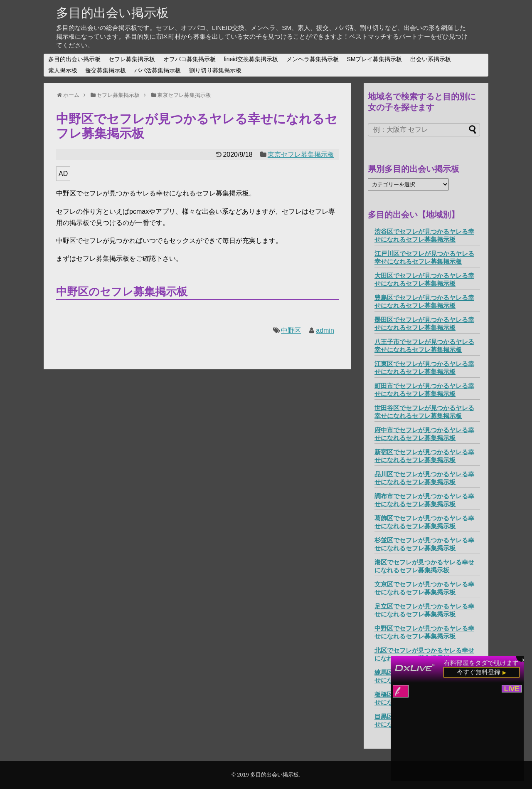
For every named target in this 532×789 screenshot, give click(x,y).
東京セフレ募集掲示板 (301, 155)
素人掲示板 (63, 70)
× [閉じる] (524, 659)
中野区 (291, 330)
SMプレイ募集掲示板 (374, 59)
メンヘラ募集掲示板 (313, 59)
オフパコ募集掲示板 (190, 59)
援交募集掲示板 (106, 70)
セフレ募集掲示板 (132, 59)
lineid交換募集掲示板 (251, 59)
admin (325, 330)
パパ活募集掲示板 (158, 70)
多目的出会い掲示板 (112, 13)
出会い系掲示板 (431, 59)
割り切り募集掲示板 (215, 70)
